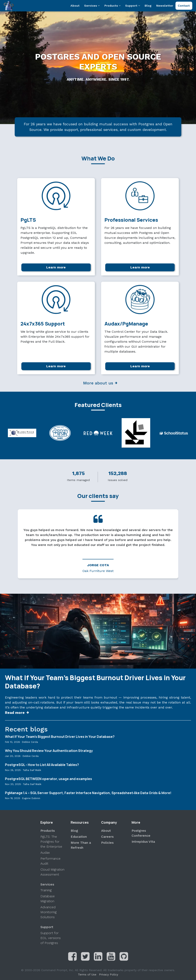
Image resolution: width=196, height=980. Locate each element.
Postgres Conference (141, 833)
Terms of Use (87, 974)
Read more (15, 713)
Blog (148, 6)
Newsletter (165, 6)
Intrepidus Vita (143, 842)
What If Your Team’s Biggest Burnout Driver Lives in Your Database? (95, 682)
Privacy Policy (109, 974)
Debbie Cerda (30, 742)
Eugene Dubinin (31, 798)
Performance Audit (50, 861)
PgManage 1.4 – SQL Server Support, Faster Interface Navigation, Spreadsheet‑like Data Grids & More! (88, 793)
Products (113, 6)
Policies (107, 843)
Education (79, 837)
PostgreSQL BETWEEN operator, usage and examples (48, 779)
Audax (45, 853)
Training (46, 890)
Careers (107, 837)
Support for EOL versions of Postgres (51, 938)
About (75, 6)
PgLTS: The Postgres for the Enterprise (51, 842)
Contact (184, 6)
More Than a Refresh (81, 845)
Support (133, 6)
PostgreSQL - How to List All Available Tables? (42, 765)
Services (92, 6)
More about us (98, 383)
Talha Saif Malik (32, 770)
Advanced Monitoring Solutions (48, 912)
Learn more (56, 267)
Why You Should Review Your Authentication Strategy (49, 751)
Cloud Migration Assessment (52, 872)
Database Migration (48, 899)
